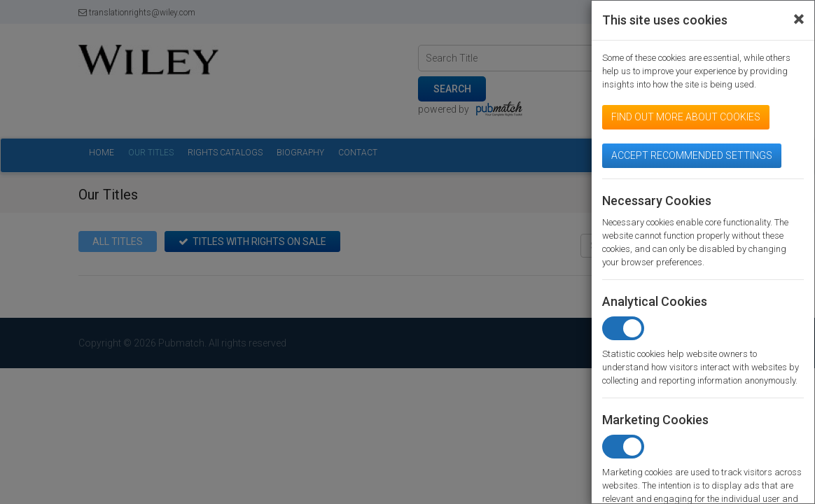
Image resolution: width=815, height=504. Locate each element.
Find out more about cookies (686, 117)
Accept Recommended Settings (692, 155)
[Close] (799, 20)
